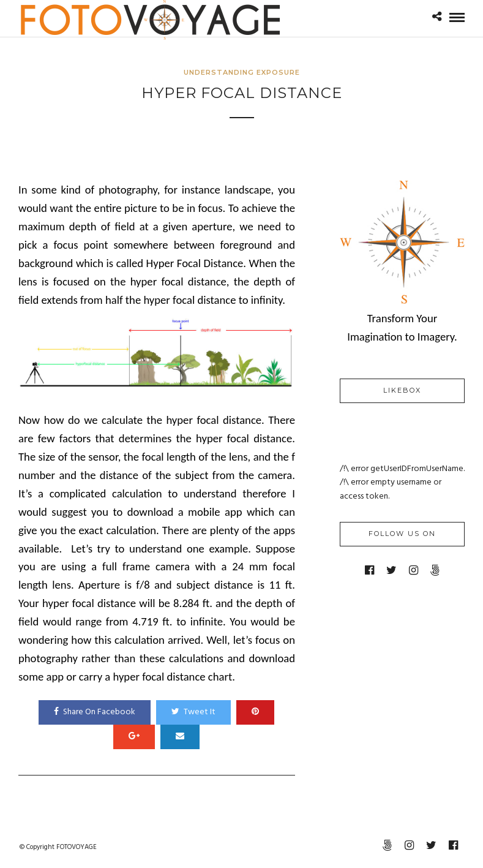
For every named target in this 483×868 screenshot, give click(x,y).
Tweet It (193, 712)
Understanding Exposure (242, 72)
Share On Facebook (95, 712)
